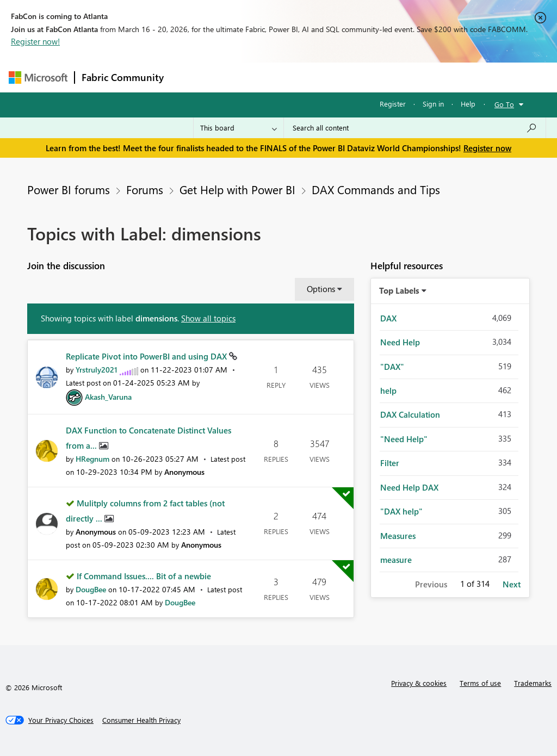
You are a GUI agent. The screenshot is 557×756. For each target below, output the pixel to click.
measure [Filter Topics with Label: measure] (396, 560)
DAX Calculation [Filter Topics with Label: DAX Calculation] (410, 414)
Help (468, 104)
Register (393, 104)
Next (512, 584)
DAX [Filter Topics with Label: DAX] (388, 318)
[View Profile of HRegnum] (92, 459)
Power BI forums (69, 189)
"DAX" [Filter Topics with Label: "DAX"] (392, 367)
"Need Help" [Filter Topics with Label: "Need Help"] (404, 439)
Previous (431, 584)
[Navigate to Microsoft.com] (38, 78)
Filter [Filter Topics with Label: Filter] (390, 463)
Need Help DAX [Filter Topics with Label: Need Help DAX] (409, 487)
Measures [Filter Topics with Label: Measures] (398, 536)
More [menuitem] (415, 77)
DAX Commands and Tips (376, 189)
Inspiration (236, 77)
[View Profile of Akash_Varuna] (108, 397)
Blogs (378, 77)
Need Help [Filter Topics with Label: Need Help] (400, 342)
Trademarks (533, 683)
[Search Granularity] (239, 128)
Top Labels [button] (399, 290)
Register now (487, 148)
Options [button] (321, 289)
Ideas (281, 77)
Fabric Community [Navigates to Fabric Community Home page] (123, 77)
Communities (329, 77)
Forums (188, 77)
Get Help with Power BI (237, 189)
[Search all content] (415, 128)
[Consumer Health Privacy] (141, 720)
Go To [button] (504, 104)
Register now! (35, 41)
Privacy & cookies (419, 683)
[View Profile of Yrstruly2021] (97, 370)
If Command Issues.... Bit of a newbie (144, 576)
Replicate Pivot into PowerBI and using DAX (147, 356)
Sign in (433, 104)
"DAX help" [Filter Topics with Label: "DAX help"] (401, 511)
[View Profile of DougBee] (91, 589)
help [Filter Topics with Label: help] (388, 391)
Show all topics (208, 318)
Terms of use (480, 683)
